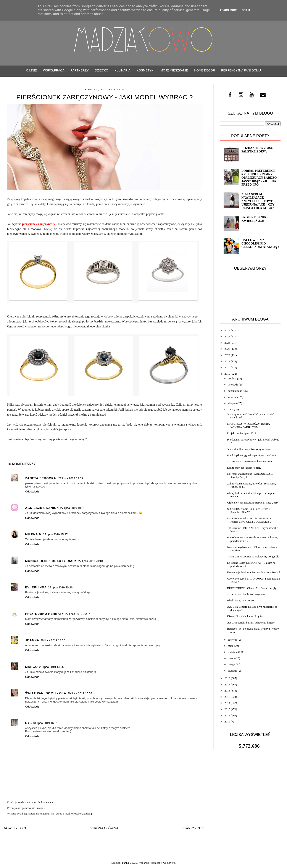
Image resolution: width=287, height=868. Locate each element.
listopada (233, 385)
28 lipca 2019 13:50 (53, 640)
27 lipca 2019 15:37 (55, 534)
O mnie (32, 70)
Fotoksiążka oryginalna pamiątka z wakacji (251, 455)
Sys (28, 723)
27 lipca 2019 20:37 (78, 614)
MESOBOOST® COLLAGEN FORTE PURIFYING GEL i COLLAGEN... (249, 520)
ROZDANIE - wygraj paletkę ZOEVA (257, 150)
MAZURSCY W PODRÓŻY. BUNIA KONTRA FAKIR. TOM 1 (248, 425)
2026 (227, 330)
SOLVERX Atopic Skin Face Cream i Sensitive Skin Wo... (248, 511)
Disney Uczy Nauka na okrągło (245, 616)
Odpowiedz (32, 491)
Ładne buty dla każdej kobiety (244, 468)
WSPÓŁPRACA (54, 70)
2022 (227, 355)
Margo (31, 667)
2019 (227, 374)
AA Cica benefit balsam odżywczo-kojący (251, 623)
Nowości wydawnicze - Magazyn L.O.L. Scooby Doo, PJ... (250, 475)
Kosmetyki (145, 70)
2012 (227, 715)
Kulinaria (123, 70)
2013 (227, 709)
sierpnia (232, 403)
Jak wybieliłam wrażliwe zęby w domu (249, 449)
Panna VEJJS (129, 863)
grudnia (232, 378)
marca (231, 658)
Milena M (33, 534)
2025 (227, 336)
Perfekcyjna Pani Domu (241, 70)
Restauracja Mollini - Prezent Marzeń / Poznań (253, 572)
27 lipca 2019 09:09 (70, 478)
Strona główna (105, 828)
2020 (227, 367)
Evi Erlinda (36, 587)
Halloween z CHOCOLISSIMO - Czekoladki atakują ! (260, 244)
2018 (227, 678)
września (233, 397)
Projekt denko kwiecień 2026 (254, 219)
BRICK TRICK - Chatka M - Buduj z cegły (252, 588)
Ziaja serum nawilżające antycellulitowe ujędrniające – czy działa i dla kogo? (258, 201)
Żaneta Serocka (41, 478)
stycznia (233, 671)
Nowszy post (15, 828)
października (235, 391)
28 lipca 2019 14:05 (51, 667)
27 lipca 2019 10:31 (72, 508)
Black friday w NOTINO (241, 600)
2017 (227, 684)
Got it (246, 10)
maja (231, 646)
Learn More (229, 10)
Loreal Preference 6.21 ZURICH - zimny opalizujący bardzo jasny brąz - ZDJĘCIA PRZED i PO (259, 178)
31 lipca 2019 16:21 (45, 723)
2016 (227, 691)
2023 (227, 349)
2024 (227, 343)
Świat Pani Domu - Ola (46, 693)
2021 (227, 361)
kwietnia (233, 652)
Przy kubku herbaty (45, 614)
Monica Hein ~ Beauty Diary (51, 561)
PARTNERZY (80, 70)
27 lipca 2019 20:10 (91, 561)
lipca (231, 409)
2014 (227, 703)
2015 (227, 697)
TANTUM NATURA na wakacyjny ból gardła (253, 556)
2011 (227, 721)
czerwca (233, 640)
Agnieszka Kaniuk (42, 508)
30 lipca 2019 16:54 (80, 693)
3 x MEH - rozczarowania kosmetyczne (249, 461)
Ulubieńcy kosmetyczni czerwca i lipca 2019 (252, 503)
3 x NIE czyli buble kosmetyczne (246, 594)
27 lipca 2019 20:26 (60, 587)
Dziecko (102, 70)
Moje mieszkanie (174, 70)
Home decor (205, 70)
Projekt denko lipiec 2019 (242, 433)
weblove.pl (169, 863)
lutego (231, 664)
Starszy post (194, 828)
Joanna (32, 640)
